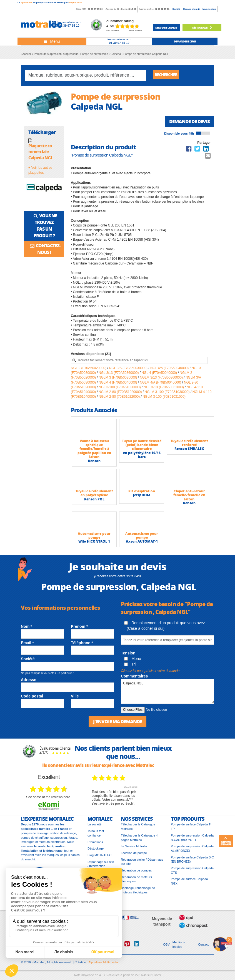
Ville (75, 698)
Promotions (95, 845)
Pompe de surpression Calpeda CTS (192, 873)
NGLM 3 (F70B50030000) (118, 379)
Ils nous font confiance (96, 836)
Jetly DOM (142, 497)
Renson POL (94, 501)
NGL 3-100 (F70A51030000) (120, 389)
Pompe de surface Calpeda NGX (189, 884)
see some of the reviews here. (49, 800)
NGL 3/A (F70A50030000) (129, 370)
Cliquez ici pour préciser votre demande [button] (150, 673)
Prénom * (79, 628)
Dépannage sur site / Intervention (101, 866)
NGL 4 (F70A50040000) (160, 375)
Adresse (28, 682)
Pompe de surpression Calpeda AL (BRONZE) (192, 851)
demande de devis (166, 27)
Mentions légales (179, 947)
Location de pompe (134, 855)
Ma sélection (209, 9)
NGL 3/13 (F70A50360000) (119, 375)
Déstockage (202, 27)
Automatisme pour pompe (94, 537)
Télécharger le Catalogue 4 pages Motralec (139, 840)
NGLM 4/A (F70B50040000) (161, 384)
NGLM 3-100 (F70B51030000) (168, 394)
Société (176, 9)
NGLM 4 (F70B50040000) (118, 384)
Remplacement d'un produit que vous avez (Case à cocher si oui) (165, 628)
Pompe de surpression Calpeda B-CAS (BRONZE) (192, 840)
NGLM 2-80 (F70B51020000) (121, 394)
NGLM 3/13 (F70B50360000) (162, 379)
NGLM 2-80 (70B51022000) (120, 399)
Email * (27, 645)
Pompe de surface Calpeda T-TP (191, 829)
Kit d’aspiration (142, 493)
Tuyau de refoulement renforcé (189, 445)
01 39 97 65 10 (95, 9)
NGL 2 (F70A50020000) (89, 370)
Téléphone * (82, 645)
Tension (128, 655)
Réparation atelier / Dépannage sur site (142, 864)
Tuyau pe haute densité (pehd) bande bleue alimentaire (142, 447)
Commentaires (134, 678)
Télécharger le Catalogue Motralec (138, 829)
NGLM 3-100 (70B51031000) (164, 399)
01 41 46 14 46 (128, 9)
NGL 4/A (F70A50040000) (170, 370)
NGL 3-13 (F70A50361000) (164, 389)
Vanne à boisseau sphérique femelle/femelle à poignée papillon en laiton (94, 451)
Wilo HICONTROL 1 (94, 543)
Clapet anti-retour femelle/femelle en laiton (189, 497)
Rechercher (168, 75)
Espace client (191, 9)
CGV (166, 947)
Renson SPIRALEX (189, 451)
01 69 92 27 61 (162, 9)
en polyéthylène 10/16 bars (142, 457)
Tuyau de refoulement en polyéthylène (94, 495)
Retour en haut (226, 841)
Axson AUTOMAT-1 (142, 543)
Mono (133, 661)
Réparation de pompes (136, 873)
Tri (130, 666)
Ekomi (157, 978)
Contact (203, 947)
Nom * (26, 628)
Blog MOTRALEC (99, 858)
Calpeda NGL (167, 693)
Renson (94, 463)
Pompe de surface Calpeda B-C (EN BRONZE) (192, 862)
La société (94, 827)
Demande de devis (188, 123)
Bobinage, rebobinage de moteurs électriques (138, 893)
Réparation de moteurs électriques (136, 882)
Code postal (32, 698)
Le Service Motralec (134, 849)
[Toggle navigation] (52, 41)
